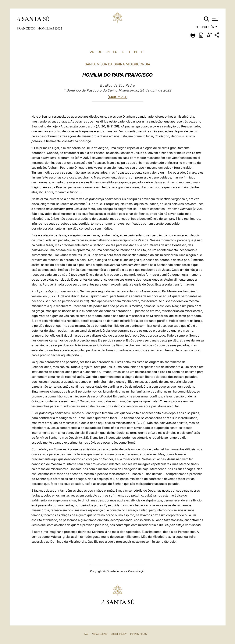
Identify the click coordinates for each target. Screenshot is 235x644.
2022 (59, 28)
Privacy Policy (139, 634)
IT (129, 52)
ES (115, 52)
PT (143, 52)
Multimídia (118, 97)
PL (136, 52)
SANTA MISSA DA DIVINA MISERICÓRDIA (117, 64)
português (205, 28)
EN (108, 52)
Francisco (27, 28)
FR (122, 52)
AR (92, 52)
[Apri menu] (215, 19)
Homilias (46, 28)
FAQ (86, 634)
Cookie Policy (119, 634)
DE (100, 52)
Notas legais (100, 634)
